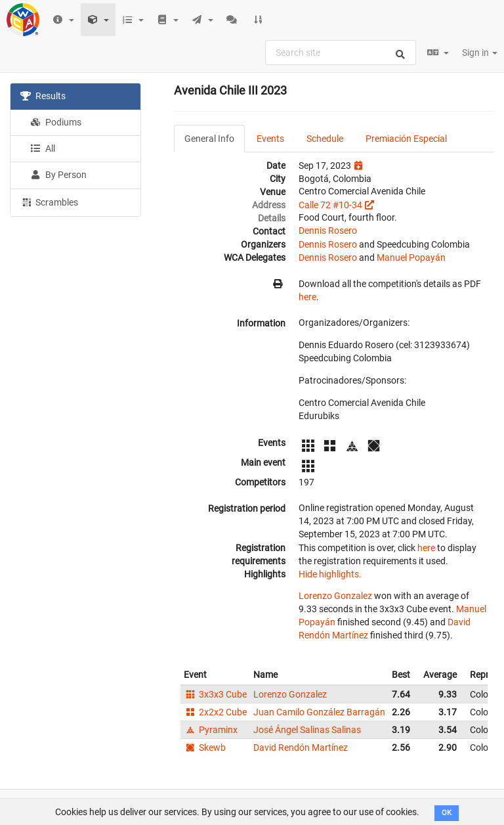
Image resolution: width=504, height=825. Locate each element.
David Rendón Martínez (301, 747)
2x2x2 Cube (215, 712)
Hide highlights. (330, 574)
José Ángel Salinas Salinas (307, 730)
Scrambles (49, 202)
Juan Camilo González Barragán (319, 712)
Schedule (325, 139)
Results (43, 96)
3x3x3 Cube (215, 694)
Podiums (56, 122)
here (307, 297)
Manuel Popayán (411, 257)
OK (447, 813)
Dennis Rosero (328, 231)
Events (270, 139)
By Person (58, 175)
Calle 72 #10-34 (330, 205)
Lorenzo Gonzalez (335, 596)
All (43, 148)
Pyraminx (211, 730)
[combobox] (341, 53)
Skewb (205, 747)
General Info (209, 139)
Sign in (480, 53)
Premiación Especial (406, 139)
